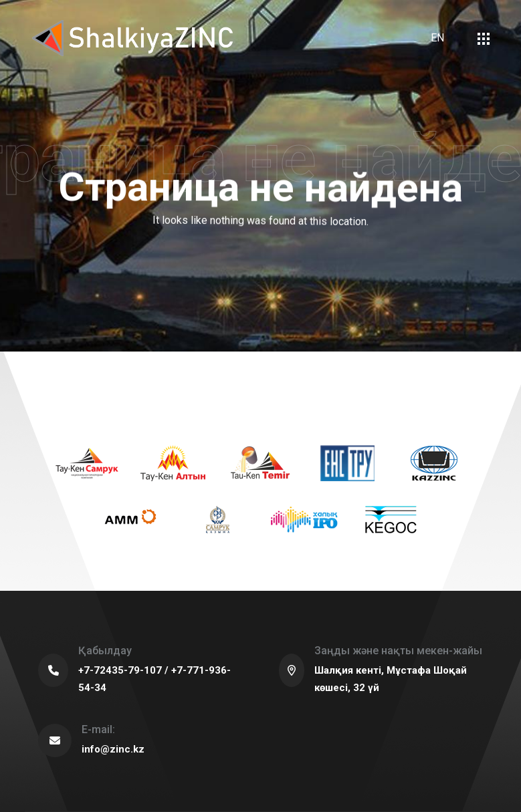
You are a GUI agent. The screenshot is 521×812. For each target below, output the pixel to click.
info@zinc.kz (113, 749)
